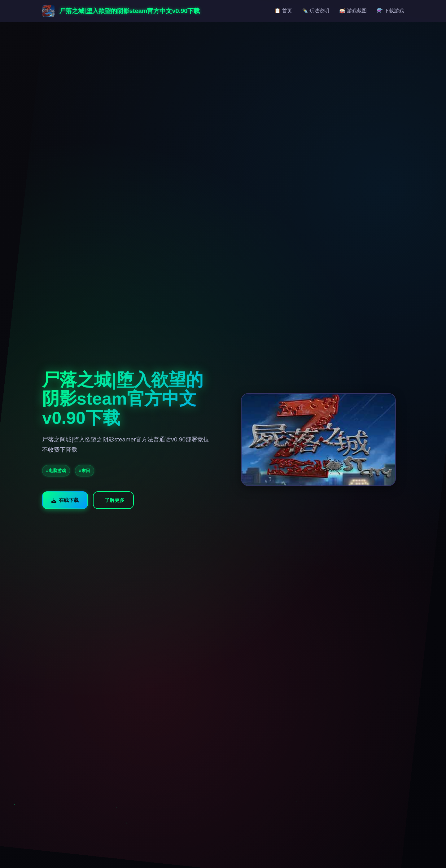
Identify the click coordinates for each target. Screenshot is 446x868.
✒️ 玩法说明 (316, 11)
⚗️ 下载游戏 (390, 11)
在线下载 (65, 500)
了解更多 (115, 500)
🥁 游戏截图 (353, 11)
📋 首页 (283, 11)
